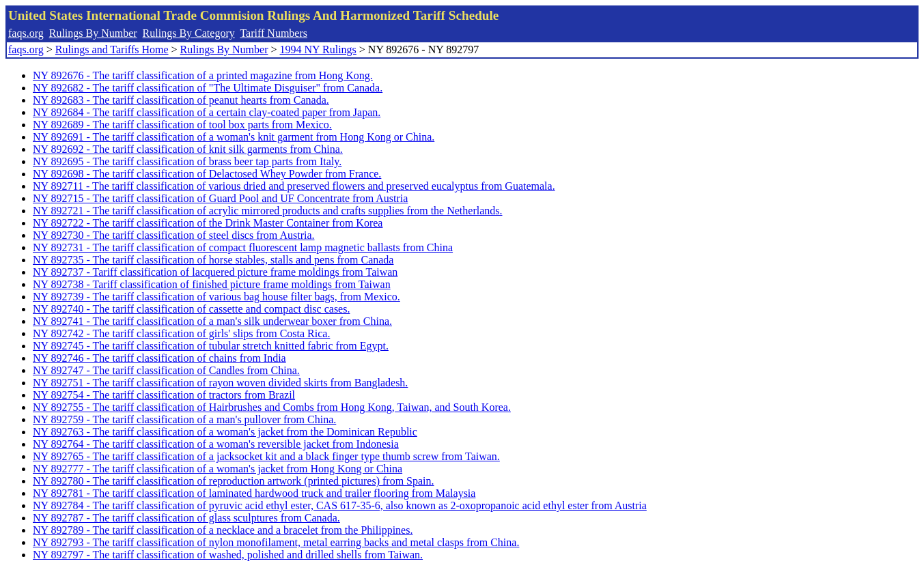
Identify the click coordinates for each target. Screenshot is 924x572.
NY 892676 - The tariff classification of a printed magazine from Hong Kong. (203, 75)
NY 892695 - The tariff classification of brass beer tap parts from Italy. (187, 161)
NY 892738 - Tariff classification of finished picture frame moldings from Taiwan (212, 284)
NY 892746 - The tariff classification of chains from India (159, 358)
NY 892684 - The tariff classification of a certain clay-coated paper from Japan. (207, 112)
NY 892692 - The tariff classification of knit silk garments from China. (188, 149)
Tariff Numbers (274, 33)
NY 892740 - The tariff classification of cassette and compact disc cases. (191, 309)
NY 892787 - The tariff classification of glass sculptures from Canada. (186, 518)
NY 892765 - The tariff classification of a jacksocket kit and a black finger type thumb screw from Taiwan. (266, 456)
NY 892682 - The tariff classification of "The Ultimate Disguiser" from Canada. (208, 88)
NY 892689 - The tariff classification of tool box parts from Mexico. (182, 125)
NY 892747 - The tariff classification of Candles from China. (166, 370)
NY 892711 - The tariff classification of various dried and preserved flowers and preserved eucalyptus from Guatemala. (294, 186)
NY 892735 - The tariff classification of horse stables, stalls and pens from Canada (213, 260)
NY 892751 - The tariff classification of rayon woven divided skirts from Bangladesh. (220, 383)
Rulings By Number (93, 33)
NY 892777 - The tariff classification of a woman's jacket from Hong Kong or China (218, 469)
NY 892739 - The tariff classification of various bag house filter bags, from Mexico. (216, 297)
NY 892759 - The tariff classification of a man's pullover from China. (184, 419)
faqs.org (26, 33)
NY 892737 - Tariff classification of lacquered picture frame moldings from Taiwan (215, 272)
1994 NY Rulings (318, 49)
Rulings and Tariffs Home (112, 49)
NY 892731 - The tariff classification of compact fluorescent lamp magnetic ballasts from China (243, 247)
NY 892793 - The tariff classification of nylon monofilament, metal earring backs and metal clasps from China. (276, 542)
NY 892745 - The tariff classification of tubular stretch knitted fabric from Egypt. (211, 346)
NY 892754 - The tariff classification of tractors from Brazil (164, 395)
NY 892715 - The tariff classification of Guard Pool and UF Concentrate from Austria (220, 198)
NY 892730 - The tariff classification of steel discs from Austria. (174, 235)
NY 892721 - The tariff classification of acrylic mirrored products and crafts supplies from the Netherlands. (268, 211)
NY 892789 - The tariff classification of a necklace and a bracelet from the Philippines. (223, 530)
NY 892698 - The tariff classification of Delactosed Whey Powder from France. (207, 174)
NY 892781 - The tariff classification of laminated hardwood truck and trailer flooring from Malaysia (254, 493)
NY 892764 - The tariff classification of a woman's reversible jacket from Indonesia (216, 444)
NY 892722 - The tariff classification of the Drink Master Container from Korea (208, 223)
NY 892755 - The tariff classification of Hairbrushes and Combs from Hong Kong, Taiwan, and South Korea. (272, 407)
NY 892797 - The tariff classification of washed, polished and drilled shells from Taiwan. (228, 555)
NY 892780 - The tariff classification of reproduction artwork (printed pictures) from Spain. (234, 481)
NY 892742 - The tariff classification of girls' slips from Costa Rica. (181, 333)
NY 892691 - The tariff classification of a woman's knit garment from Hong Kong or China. (234, 137)
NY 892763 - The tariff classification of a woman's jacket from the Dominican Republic (225, 432)
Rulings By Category (189, 33)
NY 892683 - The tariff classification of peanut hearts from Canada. (181, 100)
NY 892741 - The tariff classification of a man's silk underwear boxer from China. (212, 321)
